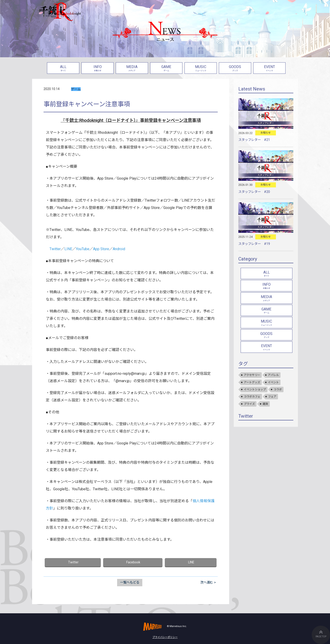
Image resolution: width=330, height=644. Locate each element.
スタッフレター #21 (254, 140)
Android (119, 249)
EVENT (269, 69)
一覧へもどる (130, 582)
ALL (63, 69)
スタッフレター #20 (254, 192)
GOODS (235, 69)
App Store (101, 249)
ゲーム (76, 89)
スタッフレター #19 (254, 244)
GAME (166, 69)
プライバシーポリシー (165, 637)
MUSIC (201, 69)
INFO (98, 69)
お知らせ (266, 133)
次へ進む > (208, 582)
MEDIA (132, 69)
